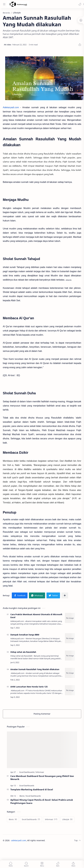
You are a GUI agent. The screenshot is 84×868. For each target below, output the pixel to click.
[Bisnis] (23, 796)
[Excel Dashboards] (27, 772)
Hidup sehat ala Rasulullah (23, 652)
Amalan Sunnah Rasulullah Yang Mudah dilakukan (35, 669)
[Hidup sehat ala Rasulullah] (70, 656)
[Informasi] (40, 772)
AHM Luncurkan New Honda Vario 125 (29, 687)
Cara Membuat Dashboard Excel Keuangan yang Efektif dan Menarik (42, 778)
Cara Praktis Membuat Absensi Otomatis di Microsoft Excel (36, 616)
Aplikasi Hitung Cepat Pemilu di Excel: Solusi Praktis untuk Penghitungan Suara (42, 801)
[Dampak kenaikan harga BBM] (70, 638)
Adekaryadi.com (11, 107)
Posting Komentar (42, 714)
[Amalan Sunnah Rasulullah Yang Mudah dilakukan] (70, 673)
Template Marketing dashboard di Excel (32, 789)
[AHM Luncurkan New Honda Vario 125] (70, 690)
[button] (80, 4)
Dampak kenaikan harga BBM (25, 635)
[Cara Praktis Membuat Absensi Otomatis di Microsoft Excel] (70, 618)
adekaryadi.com (19, 840)
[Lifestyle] (67, 819)
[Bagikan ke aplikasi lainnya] (65, 595)
